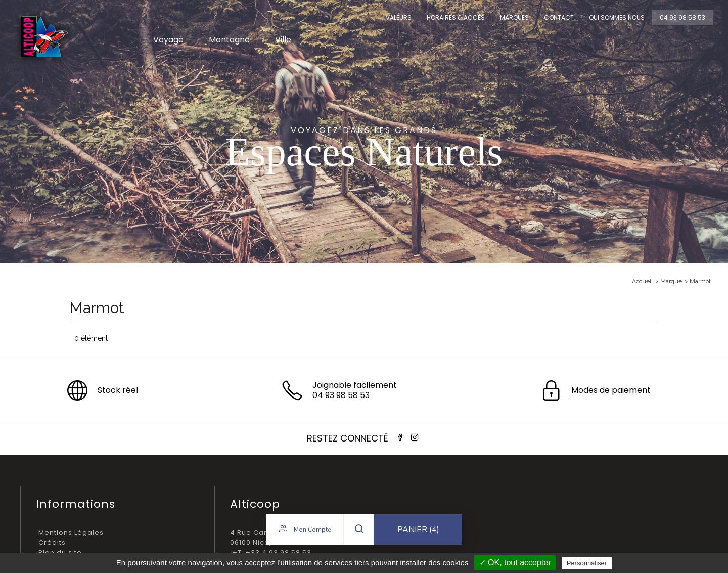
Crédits (52, 542)
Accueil (642, 281)
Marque (671, 281)
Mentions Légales (71, 532)
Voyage (168, 40)
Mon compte (305, 530)
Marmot (700, 281)
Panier (418, 530)
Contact (559, 17)
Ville (283, 40)
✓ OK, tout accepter (515, 563)
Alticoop (44, 37)
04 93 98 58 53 (682, 17)
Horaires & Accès (456, 17)
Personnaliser (587, 563)
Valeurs (399, 17)
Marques (514, 17)
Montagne (229, 40)
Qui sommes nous (617, 17)
